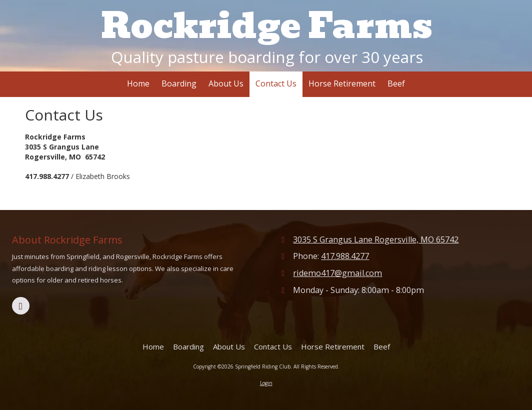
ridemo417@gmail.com (337, 273)
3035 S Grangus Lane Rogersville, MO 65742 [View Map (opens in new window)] (376, 239)
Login (266, 383)
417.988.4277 (345, 256)
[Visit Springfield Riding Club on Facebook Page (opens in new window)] (21, 306)
